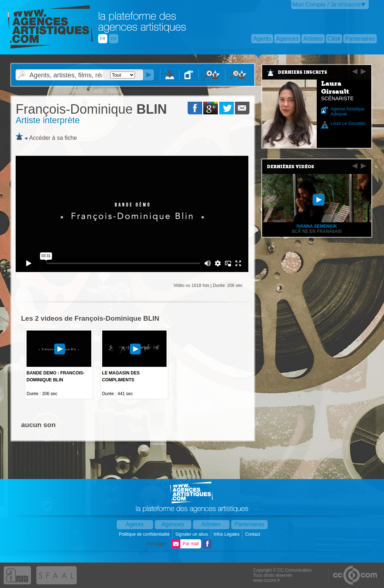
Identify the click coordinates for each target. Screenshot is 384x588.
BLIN (91, 109)
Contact (253, 534)
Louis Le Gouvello (348, 123)
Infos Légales (227, 534)
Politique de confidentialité (145, 534)
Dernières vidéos (291, 167)
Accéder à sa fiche (53, 138)
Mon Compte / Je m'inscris (327, 5)
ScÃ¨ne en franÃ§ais (317, 231)
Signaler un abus (192, 534)
